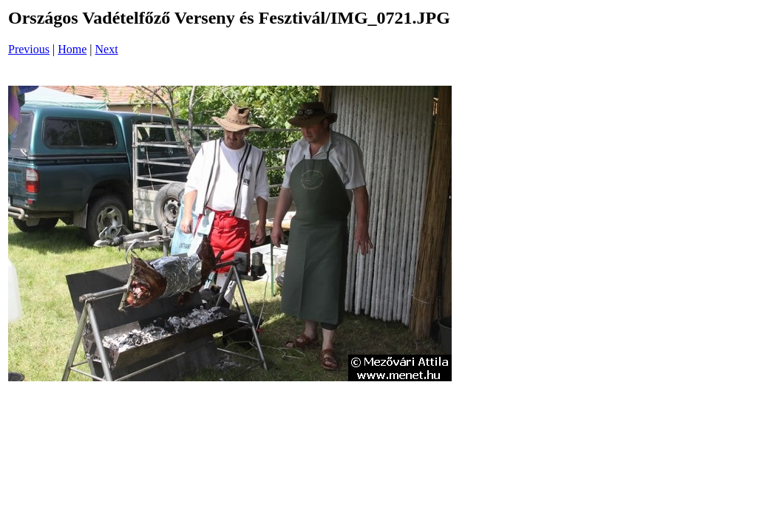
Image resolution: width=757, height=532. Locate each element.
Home (72, 49)
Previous (29, 49)
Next (107, 49)
